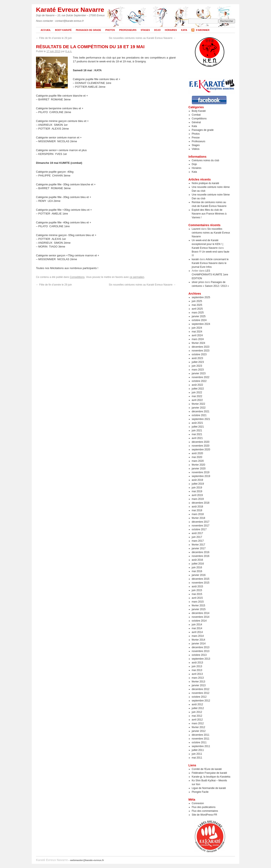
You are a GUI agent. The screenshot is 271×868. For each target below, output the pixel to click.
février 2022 (198, 404)
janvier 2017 (199, 548)
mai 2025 (197, 305)
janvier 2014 (199, 644)
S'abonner (203, 30)
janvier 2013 (199, 685)
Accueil (46, 30)
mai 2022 (197, 396)
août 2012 (197, 704)
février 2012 (198, 727)
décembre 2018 (201, 503)
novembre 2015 (201, 583)
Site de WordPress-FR (205, 815)
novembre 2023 (201, 351)
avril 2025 (197, 309)
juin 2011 (197, 754)
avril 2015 (197, 598)
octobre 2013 (199, 655)
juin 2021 (197, 431)
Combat (196, 115)
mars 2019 (198, 499)
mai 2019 (197, 491)
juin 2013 (197, 666)
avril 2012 (197, 720)
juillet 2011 (198, 750)
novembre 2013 (201, 651)
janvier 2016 (199, 575)
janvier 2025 (199, 316)
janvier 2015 (199, 609)
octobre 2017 (199, 529)
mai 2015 (197, 594)
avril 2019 (197, 495)
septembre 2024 (201, 324)
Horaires (171, 30)
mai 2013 (197, 670)
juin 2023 (197, 366)
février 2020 (198, 465)
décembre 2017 (201, 522)
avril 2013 (197, 674)
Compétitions (77, 277)
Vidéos (196, 149)
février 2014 (198, 640)
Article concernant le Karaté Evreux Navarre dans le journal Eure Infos (210, 263)
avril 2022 (197, 400)
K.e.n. (69, 51)
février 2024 (198, 343)
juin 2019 (197, 488)
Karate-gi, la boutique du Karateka (211, 777)
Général (196, 122)
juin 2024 (197, 328)
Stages (145, 30)
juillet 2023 (198, 362)
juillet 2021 (198, 427)
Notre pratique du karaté (205, 183)
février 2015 (198, 606)
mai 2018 (197, 510)
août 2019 (197, 480)
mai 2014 (197, 628)
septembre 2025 (201, 297)
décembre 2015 (201, 579)
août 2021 (197, 423)
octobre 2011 (199, 742)
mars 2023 (198, 370)
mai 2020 (197, 457)
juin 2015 (197, 590)
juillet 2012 (198, 708)
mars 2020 (198, 461)
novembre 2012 (201, 693)
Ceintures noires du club (205, 160)
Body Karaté (63, 30)
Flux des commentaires (205, 811)
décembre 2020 (201, 442)
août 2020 (197, 453)
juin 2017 (197, 537)
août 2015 (197, 586)
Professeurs (128, 30)
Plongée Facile (200, 792)
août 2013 (197, 663)
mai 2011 (197, 758)
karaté (195, 259)
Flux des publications (204, 807)
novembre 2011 (201, 739)
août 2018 (197, 507)
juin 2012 (197, 712)
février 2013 (198, 682)
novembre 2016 (201, 556)
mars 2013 (198, 678)
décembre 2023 (201, 347)
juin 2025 (197, 301)
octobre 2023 (199, 354)
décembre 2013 (201, 647)
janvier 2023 (199, 373)
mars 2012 (198, 723)
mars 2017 (198, 541)
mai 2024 (197, 332)
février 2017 (198, 545)
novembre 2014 (201, 617)
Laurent (196, 229)
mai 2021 (197, 434)
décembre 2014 (201, 613)
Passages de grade (88, 30)
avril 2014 (197, 632)
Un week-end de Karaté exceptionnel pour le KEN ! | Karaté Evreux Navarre (208, 244)
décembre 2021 (201, 411)
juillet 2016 (198, 564)
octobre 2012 (199, 697)
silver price (198, 282)
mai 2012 (197, 716)
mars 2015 (198, 602)
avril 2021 (197, 438)
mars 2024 (198, 339)
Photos (110, 30)
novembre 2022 (201, 377)
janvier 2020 (199, 469)
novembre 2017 (201, 526)
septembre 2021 (201, 419)
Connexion (198, 803)
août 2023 (197, 358)
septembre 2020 (201, 450)
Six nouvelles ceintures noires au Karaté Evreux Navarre (142, 38)
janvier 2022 (199, 408)
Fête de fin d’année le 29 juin (54, 38)
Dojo (157, 30)
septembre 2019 (201, 476)
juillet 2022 (198, 389)
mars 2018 (198, 514)
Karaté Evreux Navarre (70, 10)
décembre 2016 (201, 552)
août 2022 (197, 385)
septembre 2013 (201, 659)
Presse (196, 138)
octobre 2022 (199, 381)
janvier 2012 (199, 731)
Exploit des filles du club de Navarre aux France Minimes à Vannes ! (209, 214)
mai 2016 (197, 571)
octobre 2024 (199, 320)
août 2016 (197, 560)
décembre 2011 (201, 735)
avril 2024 (197, 335)
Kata (184, 30)
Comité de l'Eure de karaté (207, 769)
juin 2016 (197, 567)
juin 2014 (197, 625)
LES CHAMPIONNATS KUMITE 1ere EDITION (210, 275)
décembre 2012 (201, 689)
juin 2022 (197, 392)
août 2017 (197, 533)
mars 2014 (198, 636)
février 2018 (198, 518)
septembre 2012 (201, 701)
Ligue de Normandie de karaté (209, 788)
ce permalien (137, 277)
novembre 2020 (201, 446)
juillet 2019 (198, 484)
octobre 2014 (199, 621)
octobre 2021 (199, 415)
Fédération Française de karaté (209, 773)
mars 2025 (198, 313)
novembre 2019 (201, 472)
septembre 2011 (201, 746)
